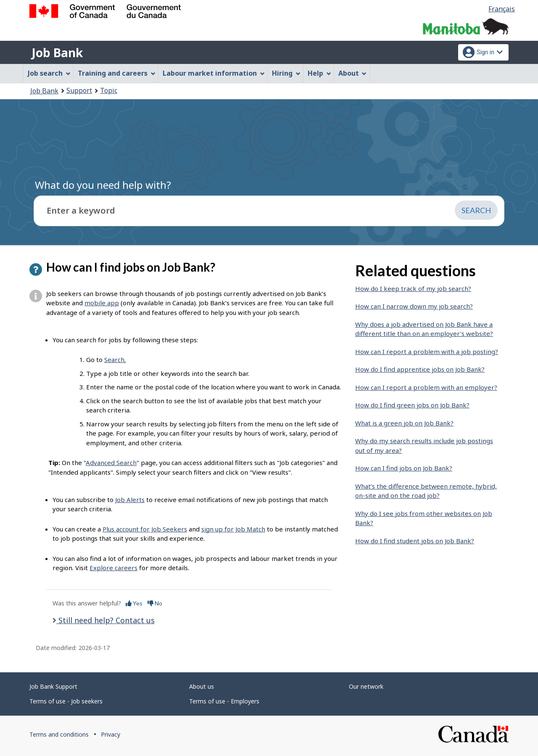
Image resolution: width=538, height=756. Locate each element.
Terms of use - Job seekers (66, 701)
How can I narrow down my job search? (414, 306)
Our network (366, 686)
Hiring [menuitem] (286, 73)
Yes (134, 603)
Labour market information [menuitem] (214, 73)
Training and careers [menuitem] (117, 73)
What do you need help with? (103, 185)
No (155, 603)
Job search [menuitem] (49, 73)
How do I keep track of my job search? (413, 288)
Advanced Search (111, 463)
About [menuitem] (353, 73)
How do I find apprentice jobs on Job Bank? (420, 369)
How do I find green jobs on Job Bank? (412, 405)
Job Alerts (130, 500)
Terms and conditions (59, 734)
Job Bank (57, 53)
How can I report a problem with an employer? (426, 387)
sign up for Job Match (233, 529)
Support (79, 90)
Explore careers (113, 568)
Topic (109, 90)
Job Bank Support (53, 686)
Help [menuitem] (319, 73)
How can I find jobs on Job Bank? (404, 468)
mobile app (102, 303)
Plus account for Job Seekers (145, 529)
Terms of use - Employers (224, 701)
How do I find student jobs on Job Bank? (415, 541)
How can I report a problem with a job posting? (427, 352)
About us (202, 686)
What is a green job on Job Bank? (404, 423)
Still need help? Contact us (105, 620)
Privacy (111, 734)
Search (114, 359)
